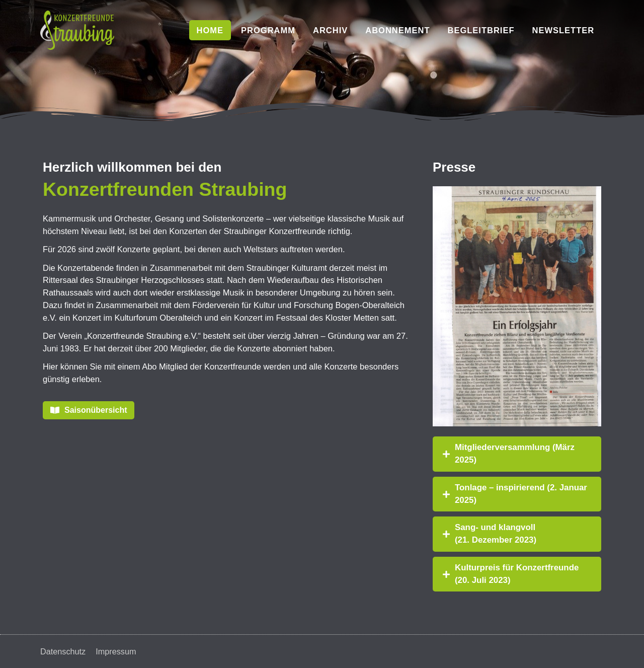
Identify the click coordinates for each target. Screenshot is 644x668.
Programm (268, 30)
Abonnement (397, 30)
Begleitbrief (481, 30)
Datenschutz (63, 651)
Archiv (330, 30)
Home (210, 30)
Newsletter (563, 30)
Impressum (117, 651)
